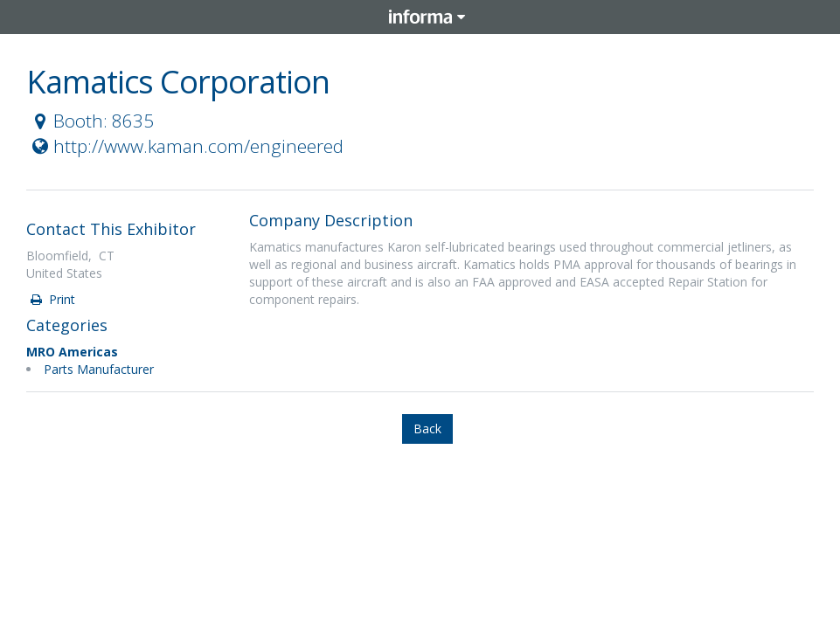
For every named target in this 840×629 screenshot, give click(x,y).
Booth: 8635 (91, 121)
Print (52, 299)
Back (427, 429)
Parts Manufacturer (99, 369)
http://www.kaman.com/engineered (186, 146)
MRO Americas (72, 352)
